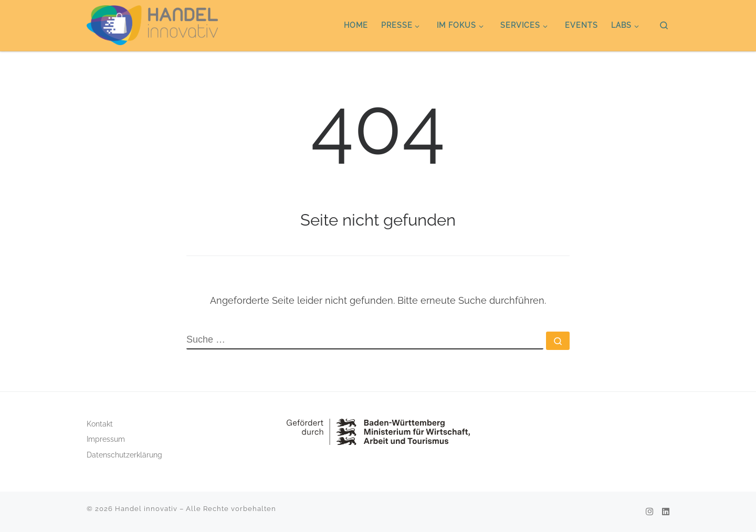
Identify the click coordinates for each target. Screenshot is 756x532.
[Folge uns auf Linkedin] (666, 512)
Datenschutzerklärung (124, 455)
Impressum (106, 439)
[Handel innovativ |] (152, 24)
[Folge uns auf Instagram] (649, 512)
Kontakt (100, 424)
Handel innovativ (146, 509)
